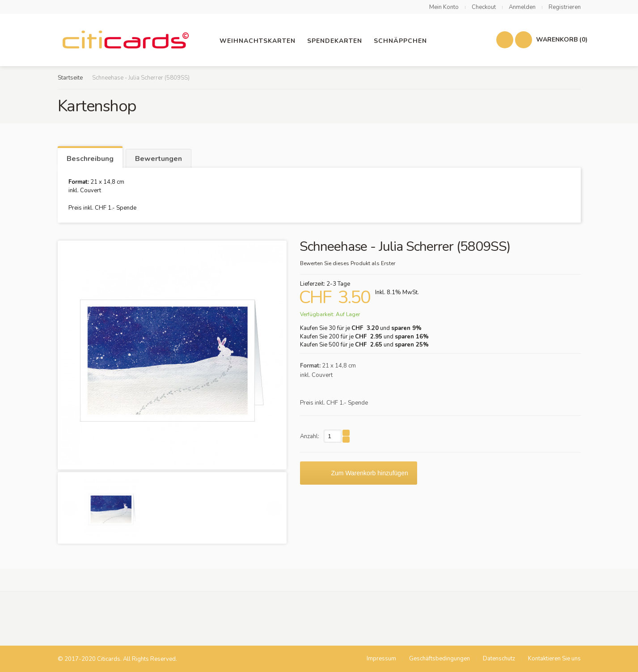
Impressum (381, 659)
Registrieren (565, 7)
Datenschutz (499, 659)
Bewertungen (158, 159)
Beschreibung (90, 159)
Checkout (484, 7)
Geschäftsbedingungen (439, 659)
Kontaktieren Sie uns (554, 659)
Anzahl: (310, 436)
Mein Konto (444, 7)
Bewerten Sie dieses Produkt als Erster (348, 263)
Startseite (70, 78)
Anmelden (522, 7)
